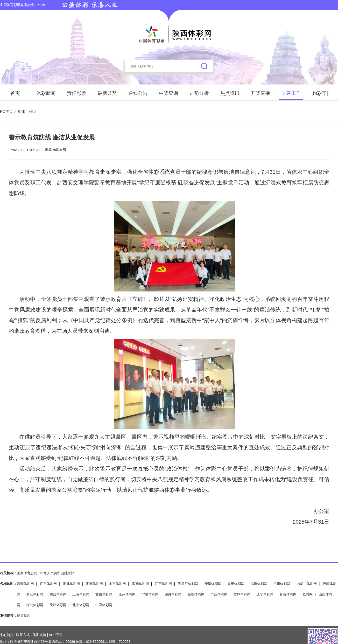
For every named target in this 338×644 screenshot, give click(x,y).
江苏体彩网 (127, 594)
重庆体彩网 (236, 584)
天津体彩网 (58, 605)
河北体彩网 (35, 605)
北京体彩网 (81, 605)
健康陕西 (24, 616)
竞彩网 (308, 594)
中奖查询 (169, 93)
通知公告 (138, 93)
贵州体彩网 (282, 584)
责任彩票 (77, 93)
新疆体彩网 (196, 594)
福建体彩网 (259, 584)
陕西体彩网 (58, 594)
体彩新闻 (46, 93)
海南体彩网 (141, 584)
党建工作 (291, 93)
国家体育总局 (27, 573)
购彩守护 (322, 93)
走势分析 (199, 93)
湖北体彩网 (71, 584)
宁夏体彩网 (150, 594)
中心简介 (7, 635)
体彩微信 (39, 635)
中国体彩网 (104, 605)
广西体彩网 (219, 594)
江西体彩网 (163, 584)
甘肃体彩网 (104, 594)
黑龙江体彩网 (188, 584)
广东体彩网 (48, 584)
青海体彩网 (288, 594)
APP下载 (56, 635)
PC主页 (7, 112)
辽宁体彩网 (265, 594)
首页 (15, 93)
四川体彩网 (173, 594)
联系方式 (23, 635)
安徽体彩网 (213, 584)
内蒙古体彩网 (307, 584)
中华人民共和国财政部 (57, 573)
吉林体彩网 (242, 594)
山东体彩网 (117, 584)
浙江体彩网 (35, 594)
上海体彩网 (81, 594)
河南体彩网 (25, 584)
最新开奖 (107, 93)
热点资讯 (230, 93)
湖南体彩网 (94, 584)
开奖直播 (261, 93)
